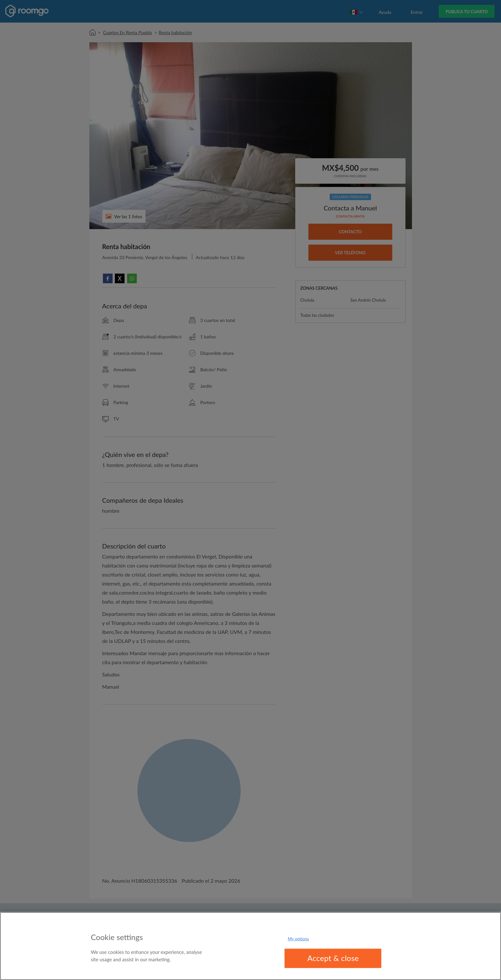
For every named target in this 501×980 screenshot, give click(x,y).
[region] (250, 946)
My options (298, 939)
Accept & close (333, 958)
